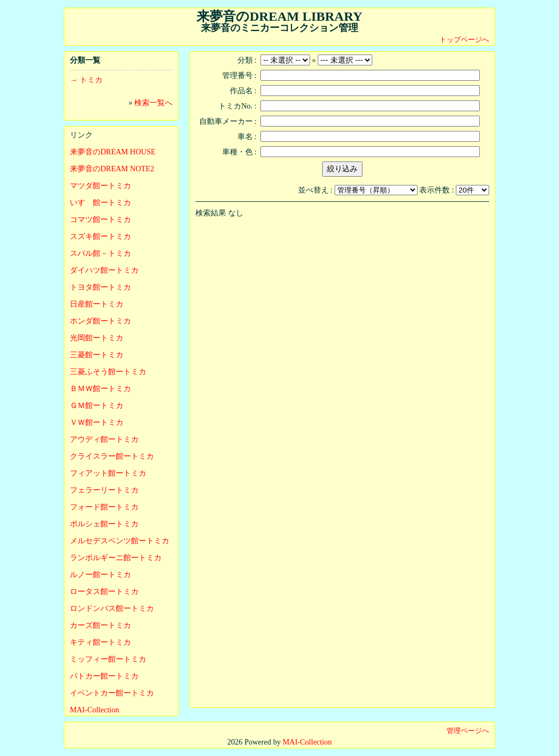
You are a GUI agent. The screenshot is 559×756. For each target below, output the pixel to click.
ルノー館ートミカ (100, 575)
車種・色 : (239, 152)
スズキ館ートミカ (100, 236)
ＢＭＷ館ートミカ (100, 389)
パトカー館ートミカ (104, 676)
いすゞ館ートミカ (100, 203)
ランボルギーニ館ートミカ (116, 558)
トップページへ (464, 40)
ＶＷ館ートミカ (97, 422)
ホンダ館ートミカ (100, 321)
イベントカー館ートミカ (112, 693)
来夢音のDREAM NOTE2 (112, 169)
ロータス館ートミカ (104, 592)
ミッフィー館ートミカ (108, 659)
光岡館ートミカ (97, 338)
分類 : (247, 60)
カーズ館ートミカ (100, 625)
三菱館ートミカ (97, 355)
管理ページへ (468, 731)
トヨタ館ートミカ (100, 287)
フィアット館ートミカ (108, 473)
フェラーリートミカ (104, 490)
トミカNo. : (237, 106)
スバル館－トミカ (100, 253)
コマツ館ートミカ (100, 220)
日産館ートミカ (97, 304)
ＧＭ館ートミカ (97, 406)
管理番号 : (239, 76)
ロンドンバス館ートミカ (112, 608)
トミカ (91, 80)
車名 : (247, 137)
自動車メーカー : (228, 121)
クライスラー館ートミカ (112, 456)
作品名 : (243, 91)
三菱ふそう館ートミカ (108, 372)
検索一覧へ (153, 103)
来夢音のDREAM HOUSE (113, 152)
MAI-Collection (94, 710)
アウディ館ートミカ (104, 439)
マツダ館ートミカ (100, 186)
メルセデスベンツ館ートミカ (120, 541)
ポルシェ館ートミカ (104, 524)
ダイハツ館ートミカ (104, 270)
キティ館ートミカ (100, 642)
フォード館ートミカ (104, 507)
